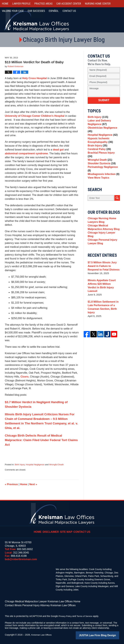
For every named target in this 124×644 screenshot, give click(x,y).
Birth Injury (20, 465)
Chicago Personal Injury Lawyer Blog (102, 247)
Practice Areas (43, 4)
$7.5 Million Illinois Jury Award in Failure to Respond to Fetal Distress (103, 272)
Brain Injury (97, 151)
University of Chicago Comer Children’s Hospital (35, 116)
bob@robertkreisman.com (21, 559)
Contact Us (81, 530)
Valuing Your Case (13, 11)
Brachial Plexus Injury (103, 160)
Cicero (25, 377)
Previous (11, 484)
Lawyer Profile (21, 4)
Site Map (67, 530)
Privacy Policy (66, 615)
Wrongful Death (56, 465)
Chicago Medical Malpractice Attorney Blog (103, 234)
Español (54, 11)
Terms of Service (86, 615)
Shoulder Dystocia (101, 169)
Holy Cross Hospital (35, 78)
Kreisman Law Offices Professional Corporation (37, 20)
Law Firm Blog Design (104, 634)
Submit (104, 100)
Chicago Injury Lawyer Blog (104, 241)
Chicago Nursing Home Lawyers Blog (101, 226)
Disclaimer (52, 530)
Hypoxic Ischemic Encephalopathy (100, 145)
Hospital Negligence (35, 465)
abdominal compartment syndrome (26, 153)
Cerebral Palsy (99, 155)
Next (33, 484)
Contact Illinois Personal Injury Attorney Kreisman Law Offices (36, 605)
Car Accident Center (69, 4)
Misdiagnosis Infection (103, 178)
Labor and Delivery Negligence (99, 124)
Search (117, 203)
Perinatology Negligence (104, 174)
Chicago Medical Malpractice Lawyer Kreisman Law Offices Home (38, 601)
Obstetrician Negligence (102, 132)
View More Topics (98, 183)
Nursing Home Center (98, 4)
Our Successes (36, 11)
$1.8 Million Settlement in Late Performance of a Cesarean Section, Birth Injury (102, 309)
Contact (69, 11)
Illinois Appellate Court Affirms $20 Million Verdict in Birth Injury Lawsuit (103, 290)
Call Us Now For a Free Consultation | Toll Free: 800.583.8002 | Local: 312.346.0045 (106, 20)
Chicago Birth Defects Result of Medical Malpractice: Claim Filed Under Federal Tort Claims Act (41, 440)
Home (5, 4)
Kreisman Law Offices (42, 634)
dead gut (58, 150)
